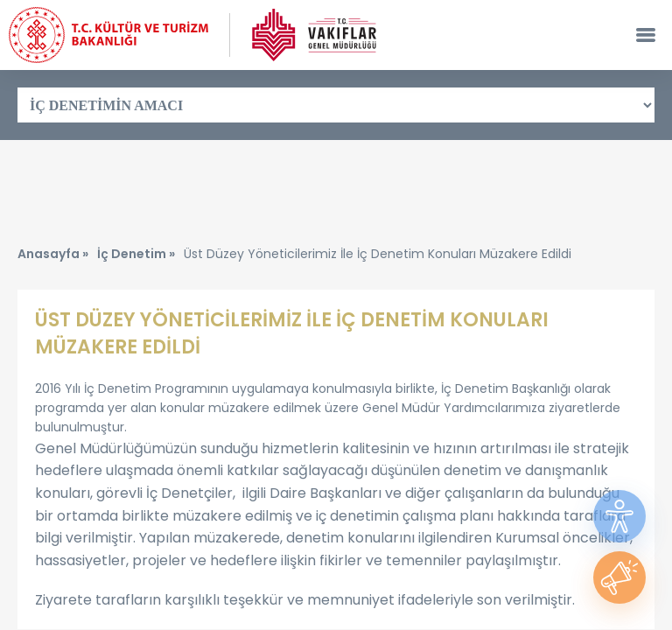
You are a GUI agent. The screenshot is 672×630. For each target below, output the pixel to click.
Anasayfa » (53, 254)
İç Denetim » (136, 254)
